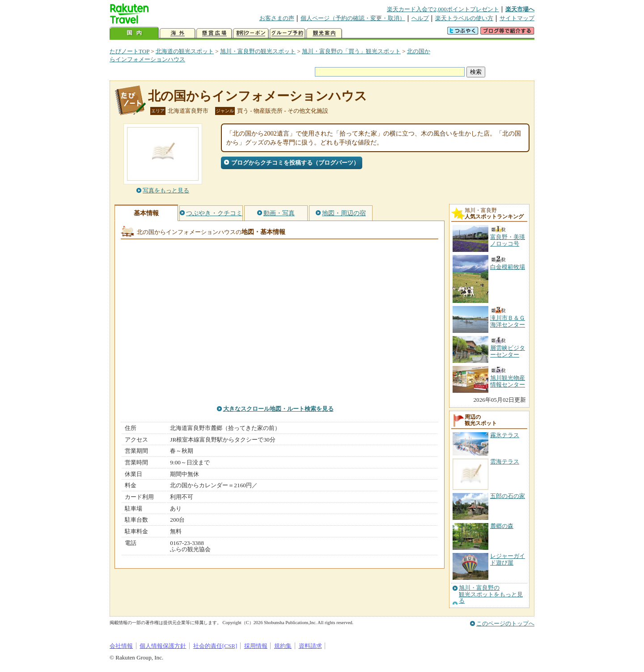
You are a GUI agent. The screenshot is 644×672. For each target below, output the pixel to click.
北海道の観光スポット (185, 51)
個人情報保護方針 (163, 646)
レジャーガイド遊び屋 (508, 559)
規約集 (283, 646)
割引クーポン (251, 33)
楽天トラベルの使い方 (464, 18)
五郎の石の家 (508, 496)
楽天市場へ (520, 9)
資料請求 (310, 646)
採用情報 (256, 646)
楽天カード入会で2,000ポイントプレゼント (443, 9)
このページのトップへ (505, 623)
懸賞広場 (214, 33)
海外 (178, 33)
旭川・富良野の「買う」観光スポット (351, 51)
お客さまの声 (277, 18)
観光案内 (324, 33)
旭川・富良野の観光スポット (258, 51)
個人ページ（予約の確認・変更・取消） (353, 18)
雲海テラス (505, 461)
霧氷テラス (505, 435)
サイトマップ (517, 18)
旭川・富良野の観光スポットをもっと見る (491, 594)
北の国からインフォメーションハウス (258, 96)
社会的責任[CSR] (215, 646)
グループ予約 (288, 33)
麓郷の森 (502, 526)
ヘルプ (420, 18)
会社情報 (121, 646)
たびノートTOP (129, 51)
